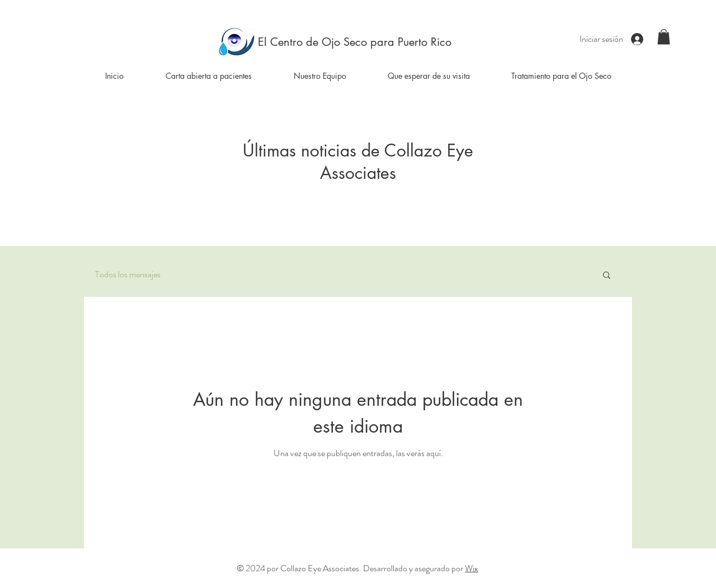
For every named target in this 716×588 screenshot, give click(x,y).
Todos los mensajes (128, 274)
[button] (664, 37)
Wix (472, 568)
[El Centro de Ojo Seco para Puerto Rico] (355, 42)
